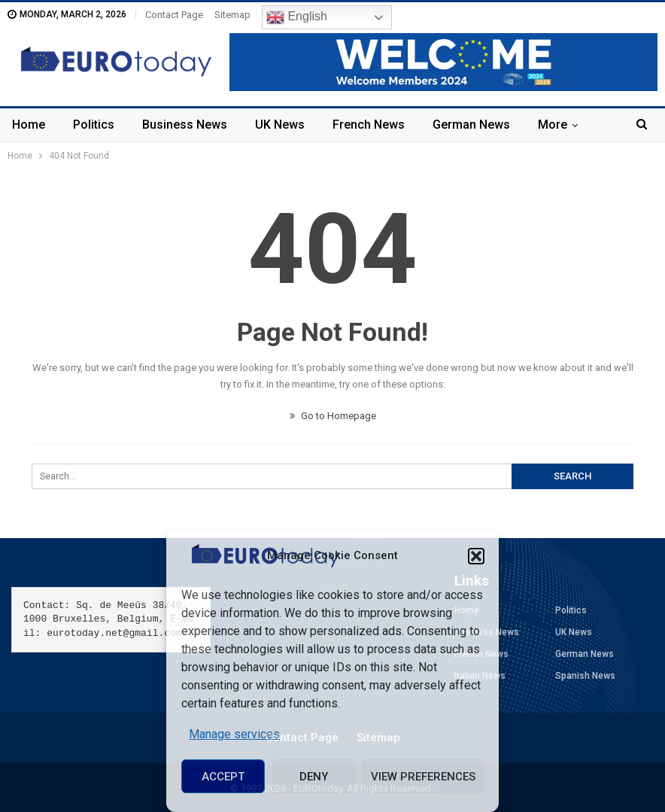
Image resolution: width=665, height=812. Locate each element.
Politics (94, 125)
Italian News (480, 676)
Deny (314, 777)
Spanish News (585, 676)
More (553, 125)
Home (29, 125)
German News (471, 125)
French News (369, 125)
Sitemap (232, 15)
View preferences (423, 777)
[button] (476, 556)
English (297, 17)
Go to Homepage (333, 416)
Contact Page (174, 15)
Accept (223, 777)
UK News (280, 125)
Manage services (234, 734)
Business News (185, 125)
